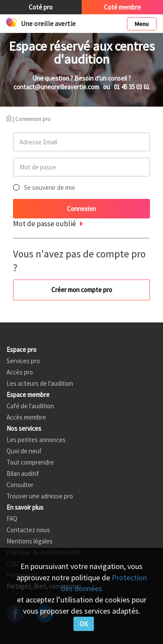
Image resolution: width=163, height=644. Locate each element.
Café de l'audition (30, 406)
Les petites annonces (36, 440)
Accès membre (26, 417)
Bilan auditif (23, 473)
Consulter (20, 485)
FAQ (12, 519)
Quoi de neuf (24, 451)
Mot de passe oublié (45, 224)
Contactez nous (28, 530)
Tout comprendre (30, 462)
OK (84, 624)
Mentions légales (30, 541)
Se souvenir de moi (49, 187)
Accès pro (20, 372)
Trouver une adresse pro (40, 496)
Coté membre (122, 7)
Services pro (23, 361)
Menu (142, 24)
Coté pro (41, 7)
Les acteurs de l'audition (40, 383)
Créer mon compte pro (82, 290)
